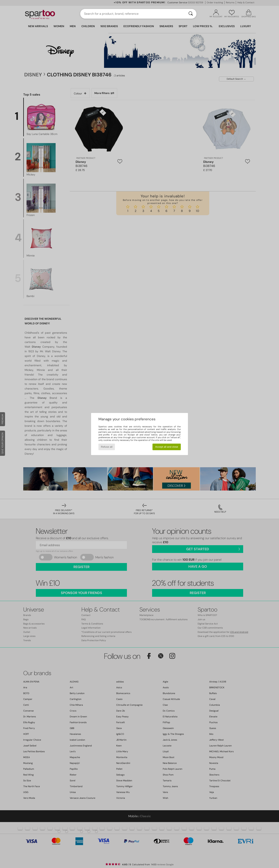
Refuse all (107, 447)
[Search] (191, 14)
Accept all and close (167, 447)
